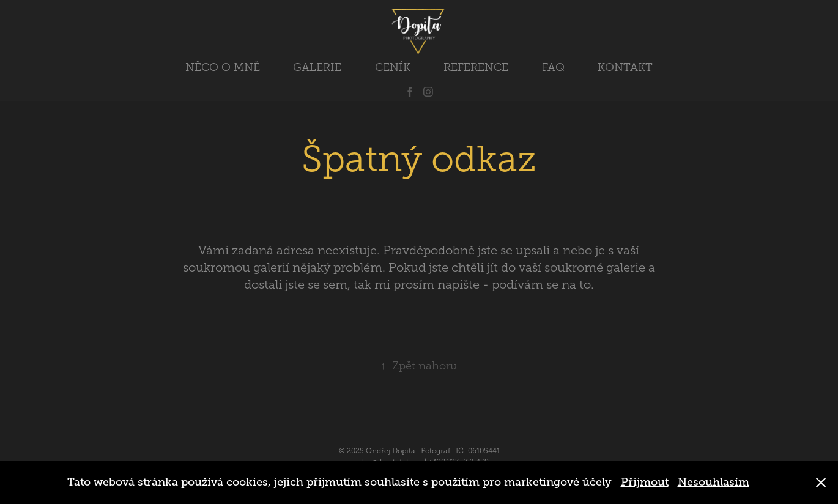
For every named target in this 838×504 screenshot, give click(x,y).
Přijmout (645, 482)
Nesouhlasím (714, 482)
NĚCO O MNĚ (223, 67)
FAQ (553, 67)
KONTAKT (625, 67)
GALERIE (317, 67)
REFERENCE (476, 67)
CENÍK (393, 67)
